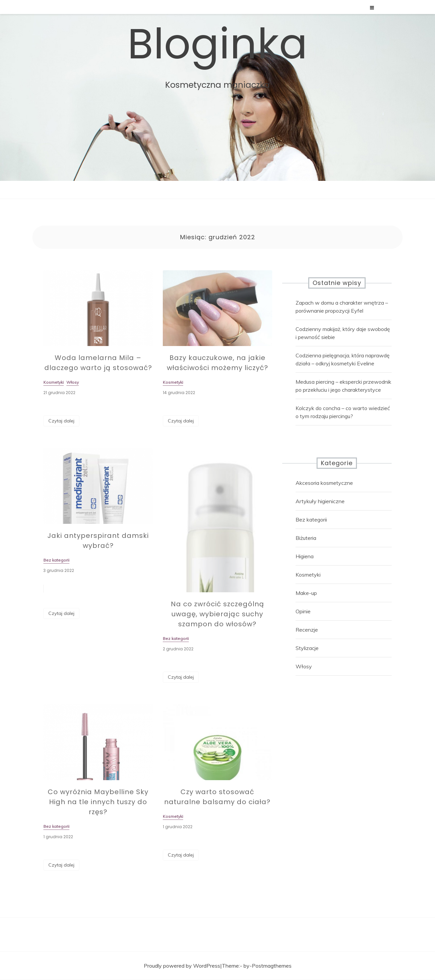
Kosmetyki (308, 575)
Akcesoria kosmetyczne (324, 483)
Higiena (305, 556)
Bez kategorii (311, 520)
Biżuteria (306, 538)
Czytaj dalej (61, 421)
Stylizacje (307, 648)
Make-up (306, 593)
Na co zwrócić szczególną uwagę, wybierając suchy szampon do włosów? (217, 618)
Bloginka (217, 44)
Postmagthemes (272, 966)
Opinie (303, 611)
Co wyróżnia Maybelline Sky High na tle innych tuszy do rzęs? (98, 805)
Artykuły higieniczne (320, 501)
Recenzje (307, 630)
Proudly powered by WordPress (182, 966)
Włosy (304, 666)
